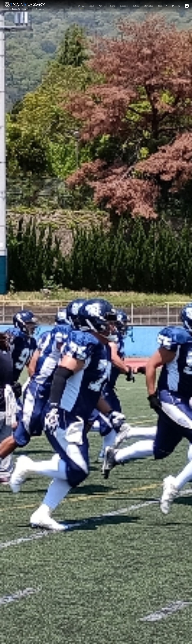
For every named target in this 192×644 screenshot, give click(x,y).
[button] (187, 6)
